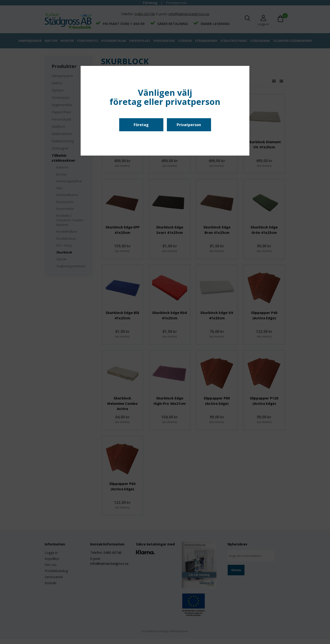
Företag (141, 125)
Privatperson (189, 125)
